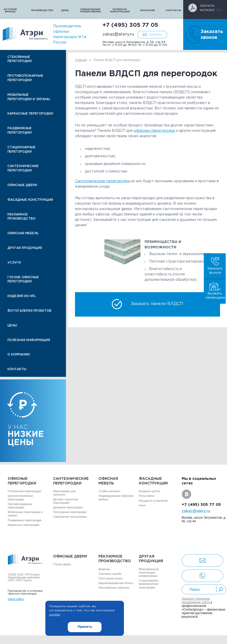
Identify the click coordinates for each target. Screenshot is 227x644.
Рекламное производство (22, 217)
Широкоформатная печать (116, 583)
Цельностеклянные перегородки (20, 497)
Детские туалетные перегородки (66, 501)
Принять (85, 627)
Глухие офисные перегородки (23, 280)
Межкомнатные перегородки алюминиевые (149, 572)
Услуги (14, 263)
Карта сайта (16, 599)
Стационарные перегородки (22, 150)
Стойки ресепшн (109, 491)
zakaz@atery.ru (118, 34)
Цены (65, 10)
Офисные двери (22, 185)
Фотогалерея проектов (30, 311)
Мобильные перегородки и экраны (29, 97)
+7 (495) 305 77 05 (130, 25)
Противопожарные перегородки (25, 78)
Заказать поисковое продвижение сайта (196, 601)
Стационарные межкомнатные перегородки (149, 584)
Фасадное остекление (153, 501)
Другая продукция (25, 248)
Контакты (174, 10)
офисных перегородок (154, 131)
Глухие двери (62, 564)
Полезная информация (120, 10)
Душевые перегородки (68, 507)
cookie (54, 615)
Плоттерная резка (110, 578)
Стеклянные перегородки (20, 59)
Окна (142, 505)
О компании (19, 355)
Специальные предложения (90, 10)
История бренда (10, 10)
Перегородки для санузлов (64, 493)
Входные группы (150, 491)
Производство (41, 10)
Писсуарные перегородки (70, 512)
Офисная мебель (23, 233)
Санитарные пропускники (70, 517)
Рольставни (146, 496)
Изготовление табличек (114, 588)
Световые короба (110, 574)
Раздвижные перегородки (20, 130)
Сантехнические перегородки (23, 168)
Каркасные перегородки (30, 114)
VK (186, 494)
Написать (155, 35)
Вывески (104, 569)
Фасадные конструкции (30, 200)
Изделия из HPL (22, 296)
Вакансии (148, 10)
